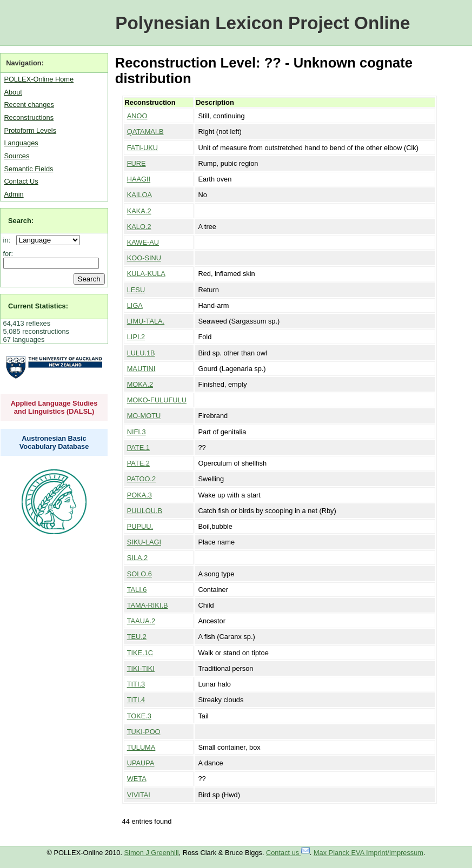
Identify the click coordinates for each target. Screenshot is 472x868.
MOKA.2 (140, 384)
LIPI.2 (136, 337)
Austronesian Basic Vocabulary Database (54, 442)
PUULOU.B (145, 511)
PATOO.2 (141, 479)
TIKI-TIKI (141, 668)
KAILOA (139, 195)
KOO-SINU (144, 258)
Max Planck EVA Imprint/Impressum (368, 853)
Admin (14, 194)
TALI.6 (137, 590)
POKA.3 (139, 495)
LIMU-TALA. (146, 321)
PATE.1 (138, 448)
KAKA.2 (139, 211)
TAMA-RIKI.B (148, 605)
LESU (136, 290)
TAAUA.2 (141, 621)
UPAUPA (141, 763)
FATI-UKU (142, 148)
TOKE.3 (139, 716)
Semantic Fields (28, 169)
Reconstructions (29, 117)
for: (8, 254)
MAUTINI (141, 369)
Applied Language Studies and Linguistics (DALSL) (54, 407)
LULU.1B (141, 353)
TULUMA (141, 747)
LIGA (135, 305)
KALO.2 (139, 227)
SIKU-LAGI (144, 542)
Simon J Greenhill (152, 853)
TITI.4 (136, 700)
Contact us (288, 853)
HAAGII (139, 179)
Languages (21, 143)
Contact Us (21, 181)
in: (9, 240)
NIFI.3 (137, 432)
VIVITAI (139, 795)
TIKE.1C (140, 653)
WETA (137, 779)
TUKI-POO (144, 732)
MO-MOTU (144, 416)
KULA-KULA (146, 274)
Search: (21, 221)
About (13, 92)
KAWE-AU (143, 242)
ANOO (137, 116)
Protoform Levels (30, 130)
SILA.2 (137, 558)
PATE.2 (138, 463)
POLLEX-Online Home (39, 79)
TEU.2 (137, 637)
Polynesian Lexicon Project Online (262, 23)
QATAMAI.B (145, 132)
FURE (137, 163)
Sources (16, 156)
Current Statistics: (38, 306)
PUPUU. (140, 526)
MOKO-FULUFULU (157, 400)
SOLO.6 (139, 574)
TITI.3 (136, 684)
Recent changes (29, 105)
